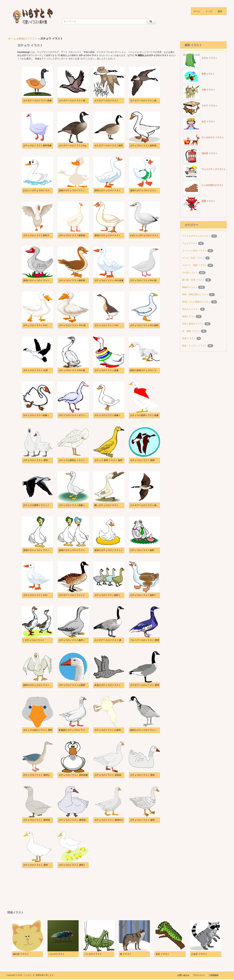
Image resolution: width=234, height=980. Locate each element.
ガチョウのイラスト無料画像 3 (74, 235)
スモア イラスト (209, 105)
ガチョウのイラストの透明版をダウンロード (80, 685)
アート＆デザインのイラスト (197, 236)
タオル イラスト (209, 58)
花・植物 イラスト (191, 331)
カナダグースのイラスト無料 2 (145, 505)
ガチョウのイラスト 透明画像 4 (74, 820)
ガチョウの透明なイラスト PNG (74, 460)
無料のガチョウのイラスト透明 (38, 685)
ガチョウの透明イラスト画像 (144, 415)
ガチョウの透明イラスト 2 (36, 505)
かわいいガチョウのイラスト (144, 235)
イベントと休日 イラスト (195, 251)
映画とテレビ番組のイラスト (197, 302)
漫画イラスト (189, 316)
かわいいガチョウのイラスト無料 (39, 190)
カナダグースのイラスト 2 (71, 595)
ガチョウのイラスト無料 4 (71, 640)
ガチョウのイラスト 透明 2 (72, 865)
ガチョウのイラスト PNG (35, 595)
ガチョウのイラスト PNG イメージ (111, 325)
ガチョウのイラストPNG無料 (144, 325)
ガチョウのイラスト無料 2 (107, 595)
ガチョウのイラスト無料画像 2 (145, 146)
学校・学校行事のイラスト (196, 294)
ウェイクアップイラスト (214, 169)
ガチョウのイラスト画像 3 (107, 415)
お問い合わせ (183, 975)
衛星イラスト (208, 74)
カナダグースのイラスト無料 (108, 146)
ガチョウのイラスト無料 (142, 550)
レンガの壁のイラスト (212, 185)
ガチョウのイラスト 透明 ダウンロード (149, 775)
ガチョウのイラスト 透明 (142, 460)
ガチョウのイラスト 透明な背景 (38, 775)
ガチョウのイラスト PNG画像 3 (74, 325)
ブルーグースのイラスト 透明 (144, 640)
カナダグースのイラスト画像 (37, 101)
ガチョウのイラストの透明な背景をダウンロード (118, 730)
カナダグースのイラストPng (72, 146)
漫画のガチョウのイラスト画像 (145, 190)
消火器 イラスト (209, 153)
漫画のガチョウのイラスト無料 (38, 550)
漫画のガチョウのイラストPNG (38, 280)
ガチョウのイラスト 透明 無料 (38, 460)
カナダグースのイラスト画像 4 (145, 101)
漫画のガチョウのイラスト (72, 550)
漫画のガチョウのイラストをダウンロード (79, 190)
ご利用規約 (213, 975)
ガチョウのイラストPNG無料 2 (74, 370)
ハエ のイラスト (56, 954)
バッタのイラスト (93, 954)
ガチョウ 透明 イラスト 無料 (108, 460)
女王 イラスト (208, 121)
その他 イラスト (190, 273)
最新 (220, 11)
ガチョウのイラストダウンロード (75, 415)
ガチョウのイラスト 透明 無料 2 (145, 820)
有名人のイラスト (191, 309)
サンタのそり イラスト (213, 137)
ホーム (197, 11)
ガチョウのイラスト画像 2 (36, 415)
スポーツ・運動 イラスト (195, 265)
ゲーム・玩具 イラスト (194, 258)
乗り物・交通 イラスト (194, 280)
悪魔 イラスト (208, 201)
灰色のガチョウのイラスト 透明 (110, 685)
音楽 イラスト (189, 338)
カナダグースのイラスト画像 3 (74, 101)
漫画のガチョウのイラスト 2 (108, 550)
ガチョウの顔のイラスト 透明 (37, 730)
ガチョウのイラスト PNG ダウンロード (42, 325)
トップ (209, 11)
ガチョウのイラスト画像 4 (71, 505)
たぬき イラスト (199, 954)
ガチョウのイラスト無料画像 (37, 146)
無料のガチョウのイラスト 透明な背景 (149, 730)
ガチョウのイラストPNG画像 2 (145, 280)
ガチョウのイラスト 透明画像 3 (38, 820)
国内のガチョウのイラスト (107, 190)
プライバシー (199, 975)
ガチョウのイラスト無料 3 (143, 595)
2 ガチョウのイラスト (34, 640)
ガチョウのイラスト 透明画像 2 (110, 775)
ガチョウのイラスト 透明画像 (73, 775)
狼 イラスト (126, 954)
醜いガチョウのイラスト (106, 505)
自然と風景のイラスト (193, 324)
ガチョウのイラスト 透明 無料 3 (38, 865)
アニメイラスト (190, 243)
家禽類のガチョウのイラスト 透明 (75, 730)
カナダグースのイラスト (106, 101)
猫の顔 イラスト (21, 954)
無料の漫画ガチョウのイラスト (145, 370)
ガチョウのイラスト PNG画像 (109, 280)
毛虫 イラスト (162, 954)
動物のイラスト (28, 38)
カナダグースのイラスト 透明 (144, 685)
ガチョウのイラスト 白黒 (35, 370)
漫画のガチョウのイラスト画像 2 (110, 235)
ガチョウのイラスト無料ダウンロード (41, 235)
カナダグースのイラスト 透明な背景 (112, 640)
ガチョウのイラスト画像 (106, 370)
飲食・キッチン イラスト (195, 346)
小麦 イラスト (208, 90)
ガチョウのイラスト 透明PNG (109, 820)
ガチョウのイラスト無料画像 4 (74, 280)
